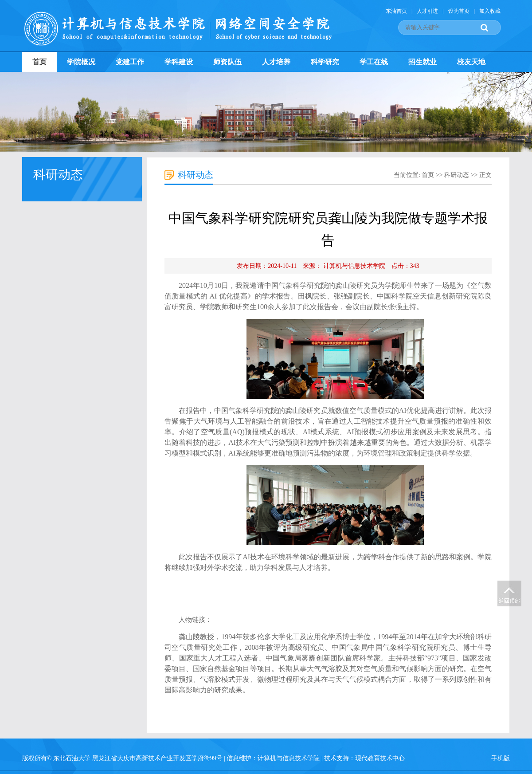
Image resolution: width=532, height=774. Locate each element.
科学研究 (325, 62)
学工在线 (374, 62)
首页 (39, 62)
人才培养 (276, 62)
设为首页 (459, 11)
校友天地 (471, 62)
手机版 (501, 758)
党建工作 (130, 62)
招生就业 (422, 62)
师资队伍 (227, 62)
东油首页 (396, 11)
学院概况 (81, 62)
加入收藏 (490, 11)
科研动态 (457, 175)
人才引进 (427, 11)
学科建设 (179, 62)
